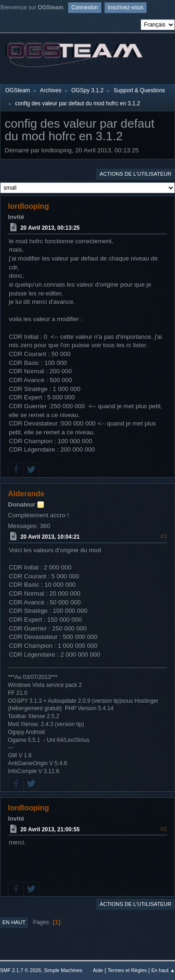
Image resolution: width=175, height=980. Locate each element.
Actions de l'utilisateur (135, 174)
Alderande (26, 494)
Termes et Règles (127, 970)
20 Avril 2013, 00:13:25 (50, 228)
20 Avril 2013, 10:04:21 (50, 537)
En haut (14, 922)
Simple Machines (63, 970)
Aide (98, 970)
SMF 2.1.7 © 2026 (21, 970)
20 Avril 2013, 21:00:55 (50, 829)
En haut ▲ (163, 970)
